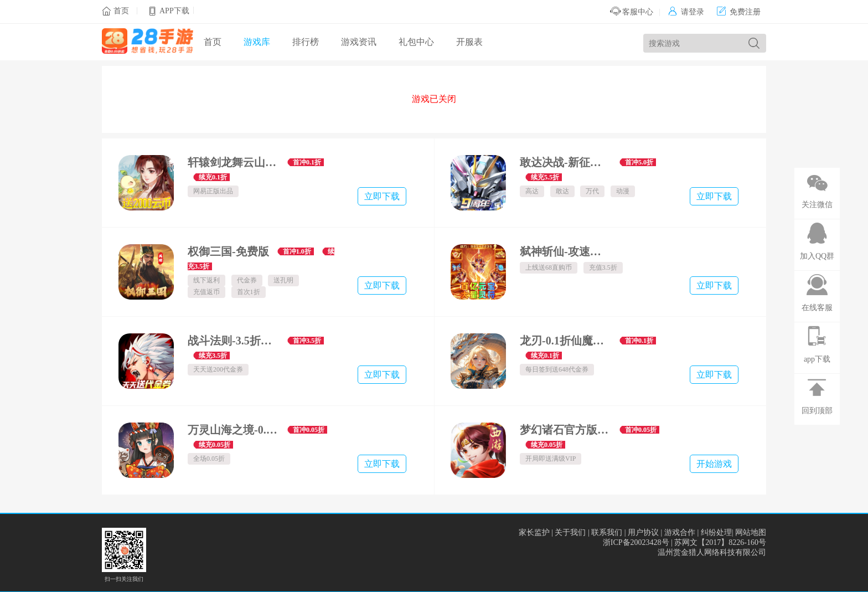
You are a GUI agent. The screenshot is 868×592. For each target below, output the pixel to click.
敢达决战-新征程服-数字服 (565, 162)
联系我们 (607, 532)
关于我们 (570, 532)
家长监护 (534, 532)
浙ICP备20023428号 (636, 542)
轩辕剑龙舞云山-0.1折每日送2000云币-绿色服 (233, 162)
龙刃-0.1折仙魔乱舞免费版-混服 (565, 341)
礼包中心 (416, 42)
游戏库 (257, 42)
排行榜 (306, 42)
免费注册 (739, 12)
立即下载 (382, 196)
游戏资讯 (359, 42)
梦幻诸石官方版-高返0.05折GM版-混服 (565, 430)
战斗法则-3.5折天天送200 (233, 341)
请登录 (686, 12)
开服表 (469, 42)
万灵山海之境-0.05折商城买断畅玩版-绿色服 (233, 430)
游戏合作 (680, 532)
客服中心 (632, 12)
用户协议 (643, 532)
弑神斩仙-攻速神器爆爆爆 (565, 251)
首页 (121, 11)
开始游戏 (714, 464)
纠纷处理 (716, 532)
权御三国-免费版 (228, 251)
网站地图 (751, 532)
